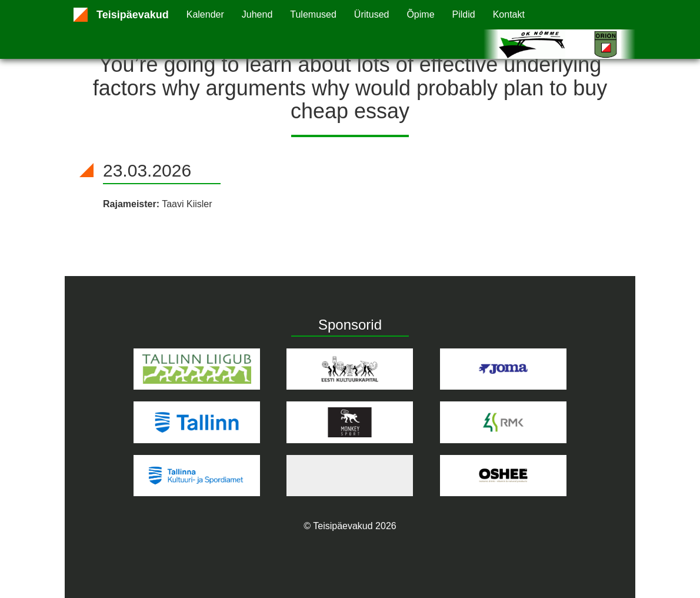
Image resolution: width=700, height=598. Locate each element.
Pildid (464, 14)
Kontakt (509, 14)
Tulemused (313, 14)
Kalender (205, 14)
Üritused (372, 14)
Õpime (420, 14)
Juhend (257, 14)
